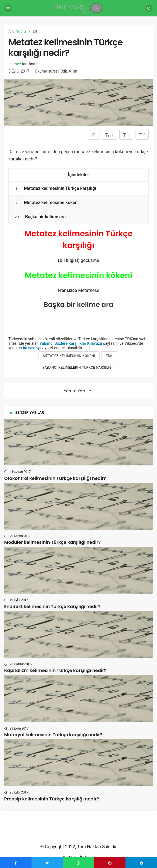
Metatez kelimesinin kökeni (46, 203)
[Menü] (8, 8)
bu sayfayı (32, 348)
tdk (109, 356)
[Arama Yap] (149, 8)
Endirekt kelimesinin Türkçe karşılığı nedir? (52, 606)
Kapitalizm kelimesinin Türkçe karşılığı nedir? (55, 670)
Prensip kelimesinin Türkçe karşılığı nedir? (52, 799)
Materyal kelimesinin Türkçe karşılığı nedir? (53, 735)
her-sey (15, 64)
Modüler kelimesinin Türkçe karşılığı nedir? (52, 542)
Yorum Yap (75, 391)
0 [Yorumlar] (142, 135)
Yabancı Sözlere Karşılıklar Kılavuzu (71, 343)
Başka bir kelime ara (39, 217)
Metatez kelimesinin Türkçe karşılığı (55, 189)
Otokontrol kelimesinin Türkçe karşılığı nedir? (55, 478)
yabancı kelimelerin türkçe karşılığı (78, 368)
